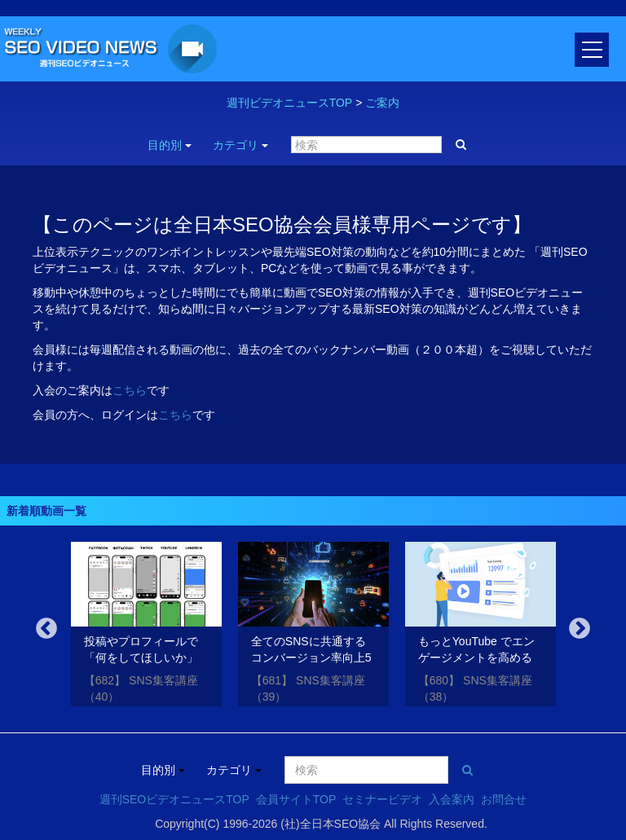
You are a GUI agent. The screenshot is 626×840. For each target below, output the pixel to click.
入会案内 (452, 799)
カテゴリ (240, 145)
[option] (146, 627)
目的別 (170, 145)
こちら (130, 390)
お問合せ (504, 799)
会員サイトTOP (296, 799)
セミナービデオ (382, 799)
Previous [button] (46, 629)
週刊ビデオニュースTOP (290, 103)
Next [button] (580, 629)
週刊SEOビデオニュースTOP (174, 799)
